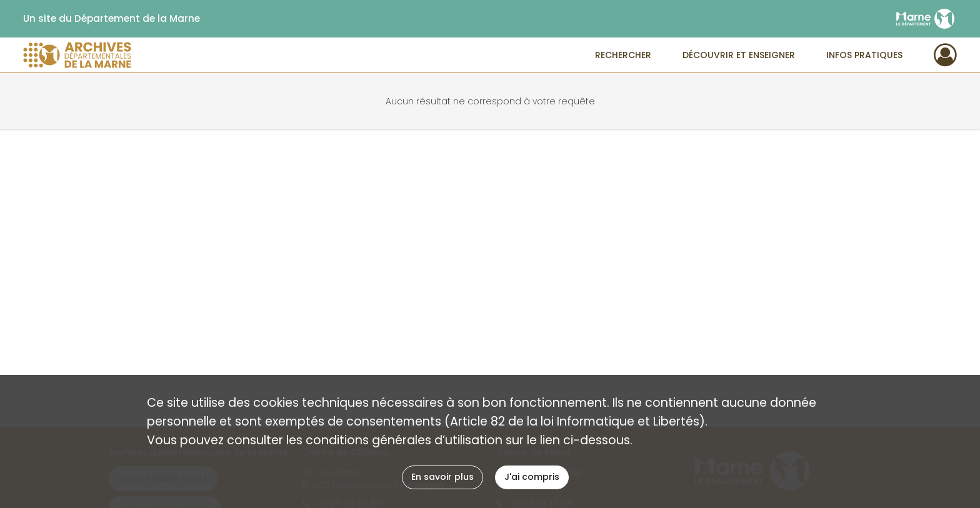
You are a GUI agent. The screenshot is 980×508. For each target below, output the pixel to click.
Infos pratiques (864, 55)
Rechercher (623, 55)
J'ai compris (532, 477)
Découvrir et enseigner (739, 55)
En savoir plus (442, 477)
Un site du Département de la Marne (112, 19)
